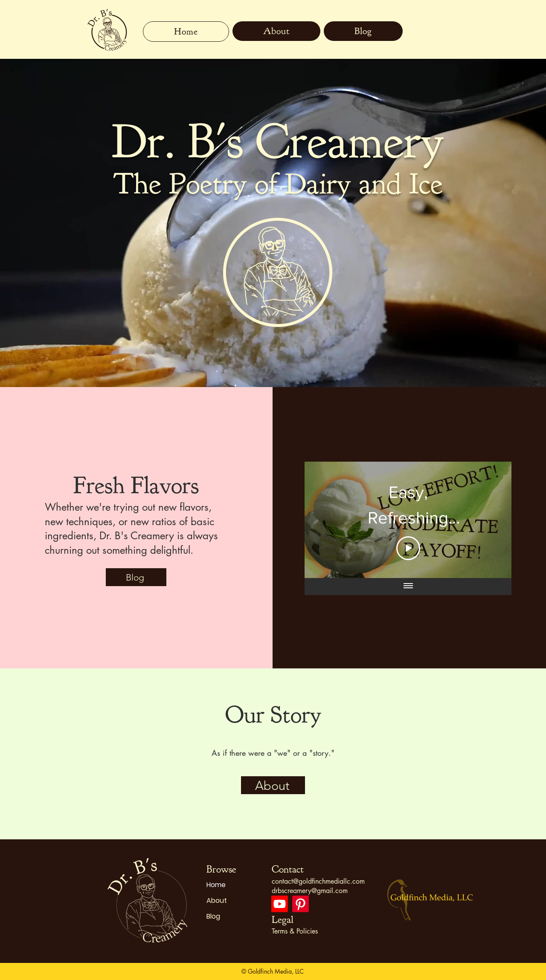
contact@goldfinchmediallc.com (318, 881)
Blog (213, 916)
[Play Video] (408, 548)
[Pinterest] (301, 904)
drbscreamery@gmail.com (310, 891)
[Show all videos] (408, 587)
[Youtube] (280, 904)
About (217, 901)
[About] (273, 785)
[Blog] (136, 577)
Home (216, 885)
